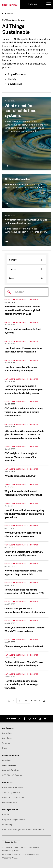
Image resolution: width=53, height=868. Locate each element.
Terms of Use (7, 847)
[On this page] (26, 292)
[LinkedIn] (40, 719)
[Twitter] (19, 719)
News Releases (9, 765)
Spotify (12, 79)
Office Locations (10, 802)
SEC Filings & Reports (12, 775)
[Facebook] (24, 719)
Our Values (7, 733)
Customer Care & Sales (13, 787)
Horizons (8, 14)
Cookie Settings (11, 842)
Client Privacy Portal (10, 851)
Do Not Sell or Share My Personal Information (20, 854)
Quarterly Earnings (11, 770)
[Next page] (39, 701)
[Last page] (44, 701)
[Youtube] (35, 719)
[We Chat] (45, 719)
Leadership (7, 825)
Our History (7, 738)
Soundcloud (15, 84)
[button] (26, 260)
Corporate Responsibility (13, 820)
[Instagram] (30, 719)
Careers (6, 815)
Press (5, 748)
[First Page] (9, 701)
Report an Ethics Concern (14, 797)
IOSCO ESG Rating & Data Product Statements (23, 830)
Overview (6, 760)
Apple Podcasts (17, 74)
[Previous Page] (14, 701)
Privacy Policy (33, 847)
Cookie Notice (20, 847)
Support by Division (11, 793)
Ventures (6, 743)
